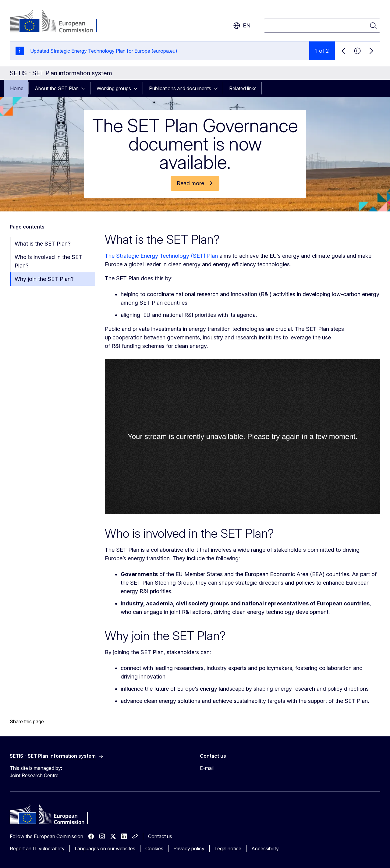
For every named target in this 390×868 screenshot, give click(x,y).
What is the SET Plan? (43, 244)
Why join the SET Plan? (44, 279)
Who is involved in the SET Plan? (48, 261)
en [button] (242, 26)
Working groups (114, 88)
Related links (243, 88)
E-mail (207, 768)
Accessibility (265, 849)
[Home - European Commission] (59, 22)
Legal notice (228, 849)
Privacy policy (189, 849)
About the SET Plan (57, 88)
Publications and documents (180, 88)
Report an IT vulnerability (37, 849)
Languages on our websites (105, 849)
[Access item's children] (85, 88)
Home (17, 88)
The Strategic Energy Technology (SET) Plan (161, 256)
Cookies (154, 849)
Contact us (160, 836)
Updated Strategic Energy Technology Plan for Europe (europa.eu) (104, 51)
